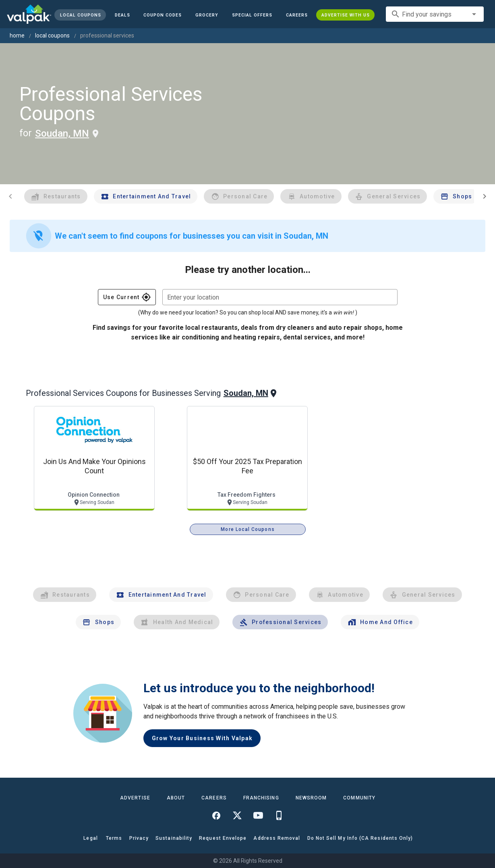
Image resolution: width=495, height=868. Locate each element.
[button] (252, 15)
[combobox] (435, 14)
